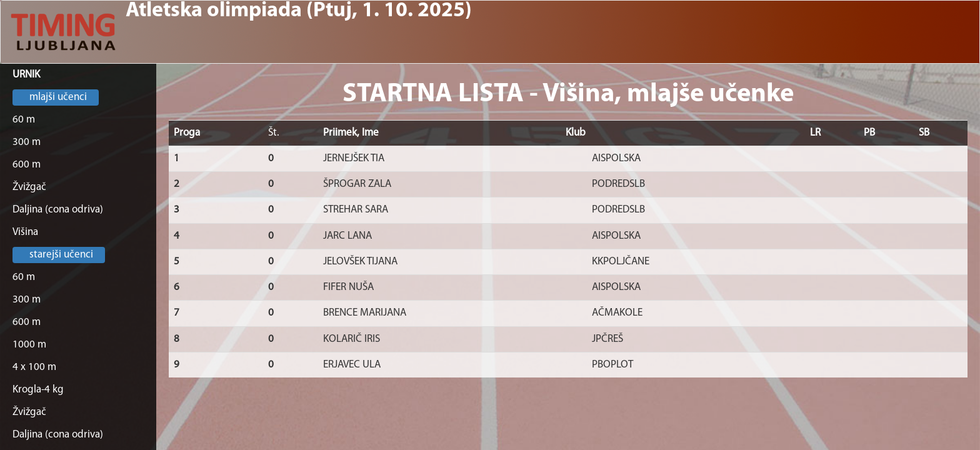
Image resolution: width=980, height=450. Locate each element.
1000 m (29, 345)
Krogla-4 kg (38, 390)
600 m (27, 165)
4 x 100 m (34, 367)
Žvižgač (29, 187)
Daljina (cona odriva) (58, 210)
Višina (25, 232)
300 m (27, 142)
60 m (24, 120)
